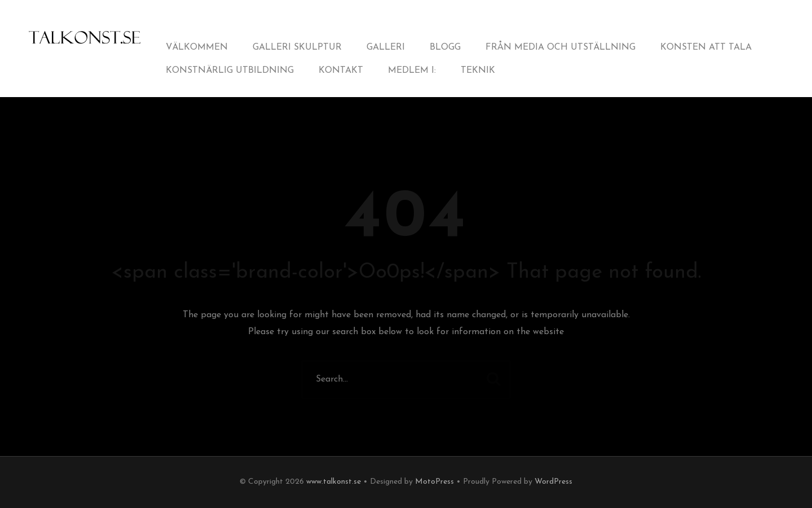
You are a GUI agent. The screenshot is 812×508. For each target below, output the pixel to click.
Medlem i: (412, 71)
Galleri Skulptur (297, 47)
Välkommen (197, 47)
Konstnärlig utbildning (230, 71)
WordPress (553, 482)
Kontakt (341, 71)
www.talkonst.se (334, 482)
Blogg (445, 47)
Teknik (478, 71)
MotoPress (434, 482)
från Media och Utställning (561, 47)
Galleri (386, 47)
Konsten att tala (706, 47)
